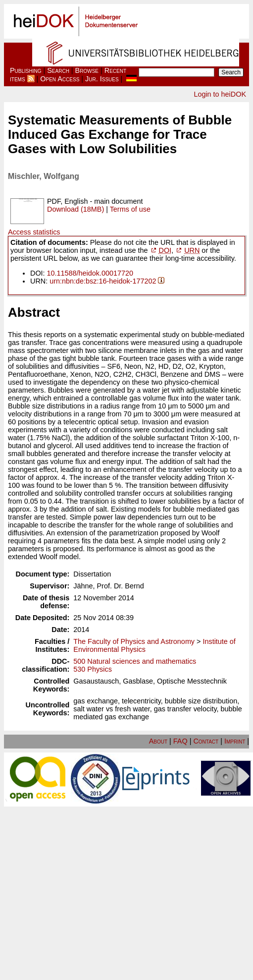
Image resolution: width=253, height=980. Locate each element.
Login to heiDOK (220, 94)
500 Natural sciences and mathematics (135, 661)
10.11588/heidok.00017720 (90, 273)
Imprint (235, 741)
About (158, 741)
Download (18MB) (76, 209)
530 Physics (93, 669)
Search (58, 70)
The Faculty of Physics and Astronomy (134, 641)
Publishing (26, 70)
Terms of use (130, 209)
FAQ (180, 741)
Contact (206, 741)
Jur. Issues (102, 79)
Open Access (60, 79)
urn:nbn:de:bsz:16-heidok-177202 (103, 281)
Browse (87, 70)
